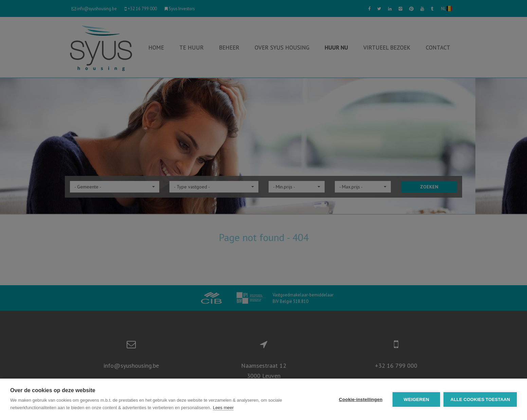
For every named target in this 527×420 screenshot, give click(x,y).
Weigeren (416, 399)
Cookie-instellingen (361, 399)
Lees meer (223, 408)
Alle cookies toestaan (480, 399)
